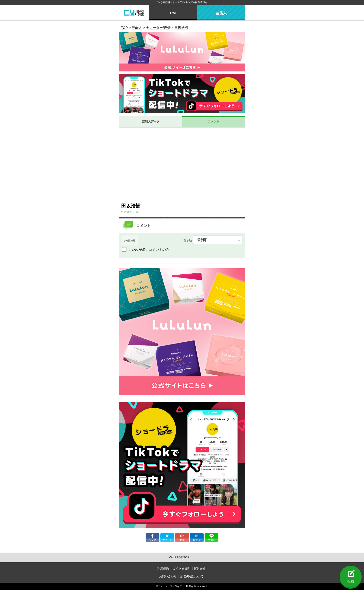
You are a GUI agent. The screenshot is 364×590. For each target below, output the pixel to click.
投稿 (351, 581)
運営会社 (200, 569)
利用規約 (163, 569)
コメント (214, 121)
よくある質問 (182, 569)
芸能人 (221, 13)
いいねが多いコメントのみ (149, 250)
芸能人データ (151, 121)
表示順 (213, 240)
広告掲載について (192, 576)
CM (173, 13)
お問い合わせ (168, 576)
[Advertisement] (182, 164)
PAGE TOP (182, 557)
